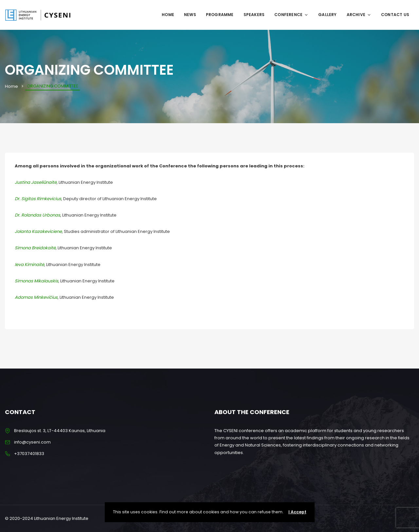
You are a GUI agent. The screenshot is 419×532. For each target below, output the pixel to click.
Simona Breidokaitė (35, 248)
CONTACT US (395, 15)
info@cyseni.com (32, 442)
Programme (220, 15)
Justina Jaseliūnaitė (36, 182)
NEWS (190, 15)
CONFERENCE (291, 15)
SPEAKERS (254, 15)
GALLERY (327, 15)
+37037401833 (29, 454)
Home (168, 15)
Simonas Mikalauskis (36, 281)
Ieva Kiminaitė (29, 265)
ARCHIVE (359, 15)
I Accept (297, 512)
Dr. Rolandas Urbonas (37, 215)
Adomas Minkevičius (36, 297)
